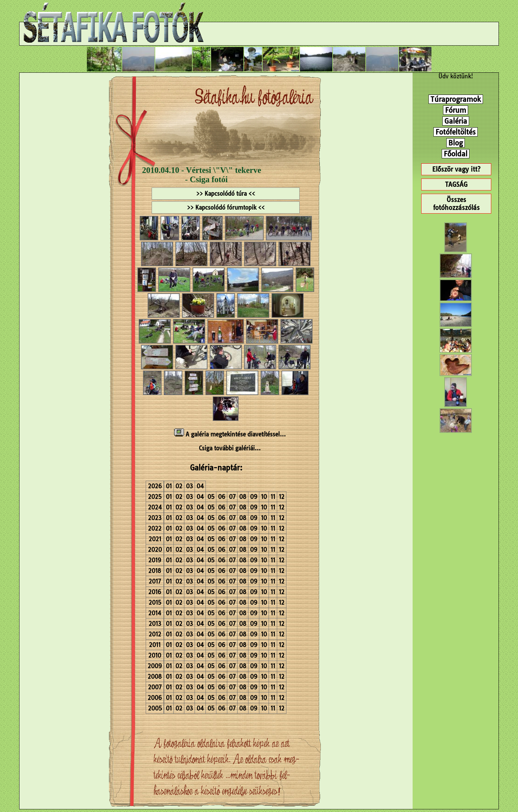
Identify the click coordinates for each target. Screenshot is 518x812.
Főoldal (456, 154)
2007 (155, 687)
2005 (155, 708)
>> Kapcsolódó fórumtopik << (226, 207)
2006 (155, 698)
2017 (155, 581)
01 (169, 486)
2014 (155, 613)
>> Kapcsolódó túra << (226, 194)
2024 (155, 507)
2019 (155, 560)
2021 (155, 539)
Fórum (456, 110)
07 (232, 497)
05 (211, 497)
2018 (155, 571)
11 (273, 497)
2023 (155, 518)
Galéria (456, 121)
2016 (155, 592)
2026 (155, 486)
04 (200, 486)
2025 (155, 497)
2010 (155, 655)
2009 (155, 666)
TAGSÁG (456, 184)
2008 (155, 677)
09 (254, 497)
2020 (155, 550)
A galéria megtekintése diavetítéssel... (230, 434)
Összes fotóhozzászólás (456, 204)
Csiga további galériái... (230, 448)
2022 (155, 528)
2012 (155, 634)
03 (189, 486)
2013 (155, 624)
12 (282, 497)
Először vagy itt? (456, 169)
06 (222, 497)
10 (264, 497)
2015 (155, 603)
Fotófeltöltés (456, 132)
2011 (155, 645)
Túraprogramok (456, 99)
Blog (456, 143)
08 (243, 497)
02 (179, 486)
